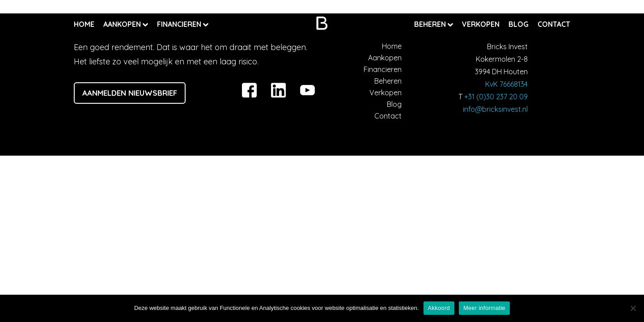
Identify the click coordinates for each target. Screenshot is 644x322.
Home (84, 24)
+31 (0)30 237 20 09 (496, 97)
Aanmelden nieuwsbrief (130, 93)
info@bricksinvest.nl (495, 109)
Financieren (180, 24)
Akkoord (439, 308)
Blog (519, 24)
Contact (554, 24)
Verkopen (481, 24)
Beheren (431, 24)
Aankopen (123, 24)
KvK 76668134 (506, 84)
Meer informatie (484, 308)
